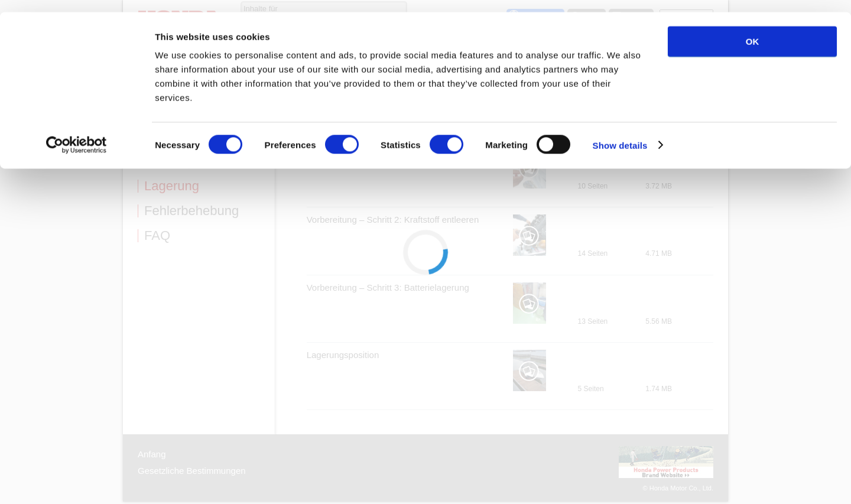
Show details (620, 133)
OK (753, 29)
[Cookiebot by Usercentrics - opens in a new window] (77, 134)
